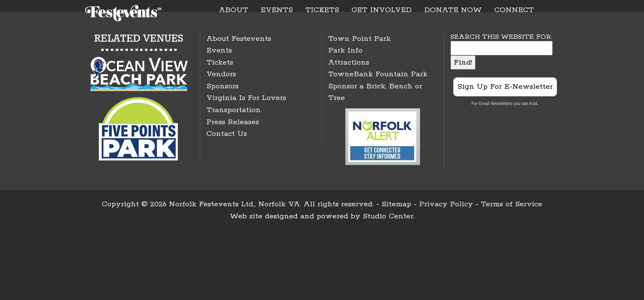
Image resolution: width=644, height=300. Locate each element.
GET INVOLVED (382, 10)
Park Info (345, 50)
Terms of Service (512, 204)
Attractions (349, 62)
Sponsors (223, 86)
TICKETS (322, 10)
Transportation (234, 110)
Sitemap (396, 204)
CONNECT (514, 10)
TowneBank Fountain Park (378, 74)
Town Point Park (360, 39)
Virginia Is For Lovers (246, 98)
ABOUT (234, 10)
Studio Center (388, 216)
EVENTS (277, 10)
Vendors (221, 74)
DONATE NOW (453, 10)
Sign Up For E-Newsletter (505, 87)
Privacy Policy (446, 204)
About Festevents (239, 39)
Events (219, 50)
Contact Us (227, 134)
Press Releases (233, 122)
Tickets (220, 62)
